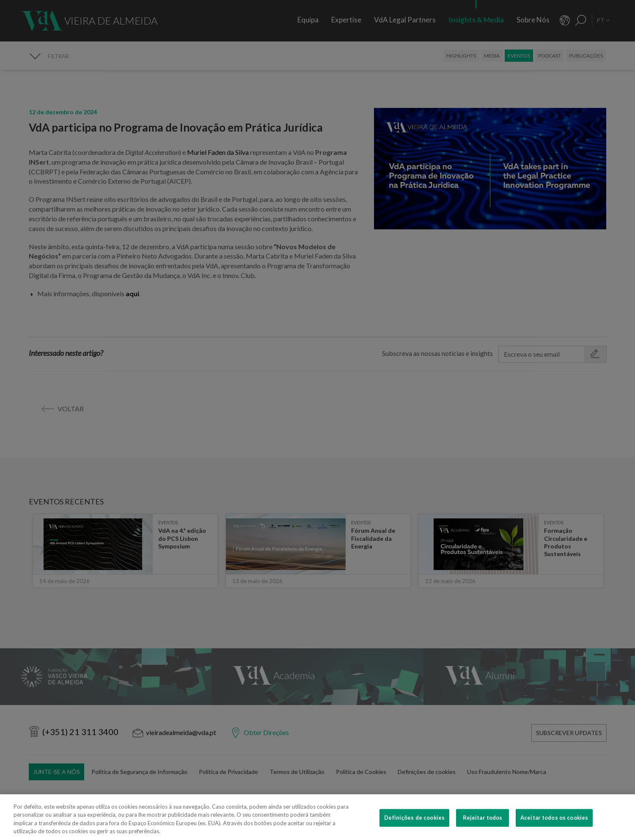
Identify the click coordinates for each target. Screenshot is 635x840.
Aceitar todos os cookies (554, 827)
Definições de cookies (414, 827)
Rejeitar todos (483, 827)
